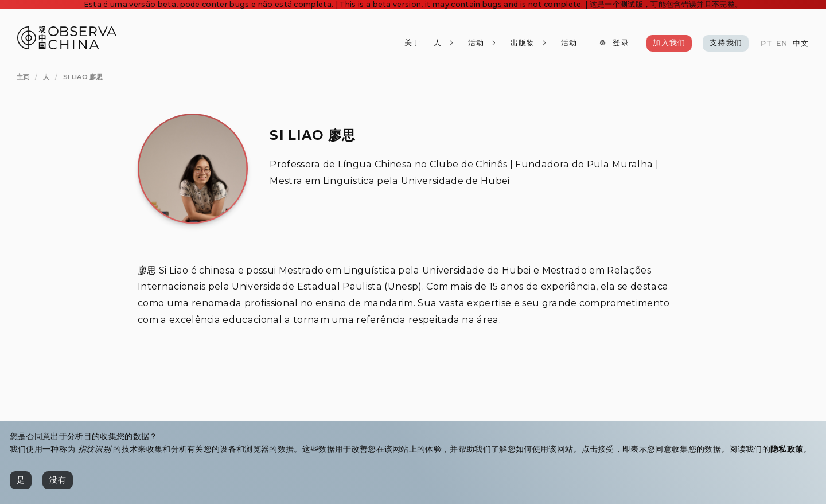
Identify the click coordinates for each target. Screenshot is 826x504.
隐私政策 (787, 449)
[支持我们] (726, 43)
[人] (444, 43)
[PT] (766, 44)
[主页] (23, 77)
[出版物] (529, 43)
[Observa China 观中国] (67, 46)
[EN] (782, 44)
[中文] (800, 44)
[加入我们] (669, 43)
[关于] (412, 43)
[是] (21, 480)
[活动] (568, 43)
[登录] (614, 43)
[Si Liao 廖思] (83, 77)
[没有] (58, 480)
